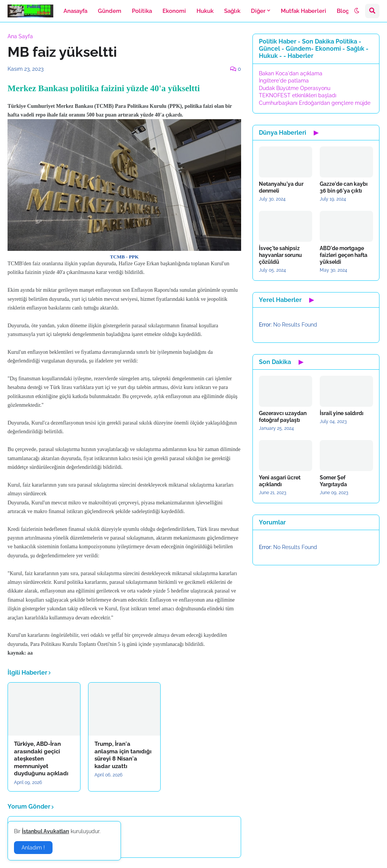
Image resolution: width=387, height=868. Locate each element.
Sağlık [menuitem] (232, 11)
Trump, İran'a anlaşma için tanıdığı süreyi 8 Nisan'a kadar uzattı (123, 755)
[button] (357, 11)
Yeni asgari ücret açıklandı (280, 481)
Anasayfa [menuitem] (75, 11)
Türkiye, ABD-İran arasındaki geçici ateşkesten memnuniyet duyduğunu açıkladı (41, 759)
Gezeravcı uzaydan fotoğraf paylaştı (283, 417)
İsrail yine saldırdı (342, 413)
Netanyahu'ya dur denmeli (281, 187)
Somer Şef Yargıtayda (333, 481)
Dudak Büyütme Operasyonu (295, 88)
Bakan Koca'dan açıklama (291, 73)
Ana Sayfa (20, 36)
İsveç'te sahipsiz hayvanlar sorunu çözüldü (280, 255)
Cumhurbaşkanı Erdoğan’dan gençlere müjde (315, 103)
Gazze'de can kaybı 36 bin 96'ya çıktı (344, 187)
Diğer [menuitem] (258, 11)
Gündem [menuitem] (110, 11)
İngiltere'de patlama (284, 81)
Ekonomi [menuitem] (174, 11)
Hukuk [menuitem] (205, 11)
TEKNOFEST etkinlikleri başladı (298, 95)
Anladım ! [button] (33, 848)
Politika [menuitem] (142, 11)
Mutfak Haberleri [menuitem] (303, 11)
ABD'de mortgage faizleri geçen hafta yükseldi (344, 255)
